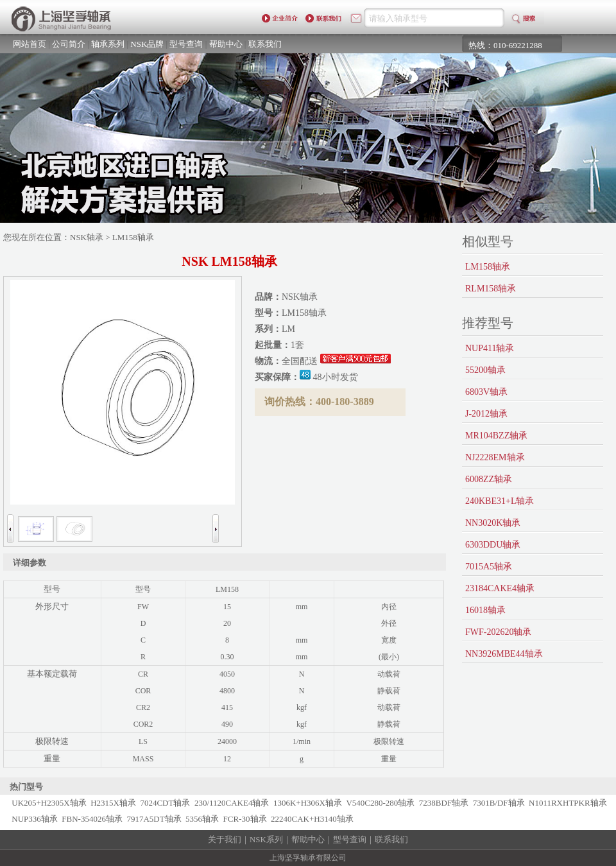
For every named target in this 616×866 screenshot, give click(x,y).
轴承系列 (108, 44)
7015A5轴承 (489, 567)
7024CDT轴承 (165, 803)
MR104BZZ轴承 (496, 436)
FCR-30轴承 (245, 819)
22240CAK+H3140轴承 (312, 819)
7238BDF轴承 (444, 803)
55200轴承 (485, 370)
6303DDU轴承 (493, 545)
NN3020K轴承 (493, 523)
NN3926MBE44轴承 (504, 654)
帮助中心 (226, 44)
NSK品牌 (147, 44)
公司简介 (69, 44)
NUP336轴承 (35, 819)
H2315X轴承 (113, 803)
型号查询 (186, 44)
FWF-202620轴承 (498, 632)
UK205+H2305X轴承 (49, 803)
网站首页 (30, 44)
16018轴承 (485, 610)
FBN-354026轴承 (92, 819)
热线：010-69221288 (505, 45)
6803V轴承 (486, 392)
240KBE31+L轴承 (500, 501)
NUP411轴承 (490, 348)
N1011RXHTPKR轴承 (568, 803)
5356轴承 (202, 819)
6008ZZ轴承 (489, 479)
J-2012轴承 (486, 414)
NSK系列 (266, 839)
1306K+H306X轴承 (308, 803)
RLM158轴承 (491, 289)
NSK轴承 (87, 237)
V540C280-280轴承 (380, 803)
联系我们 (265, 44)
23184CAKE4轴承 (500, 588)
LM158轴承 (488, 267)
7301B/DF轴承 (499, 803)
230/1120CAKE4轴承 (232, 803)
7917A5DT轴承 (154, 819)
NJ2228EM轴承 (495, 457)
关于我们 (225, 839)
